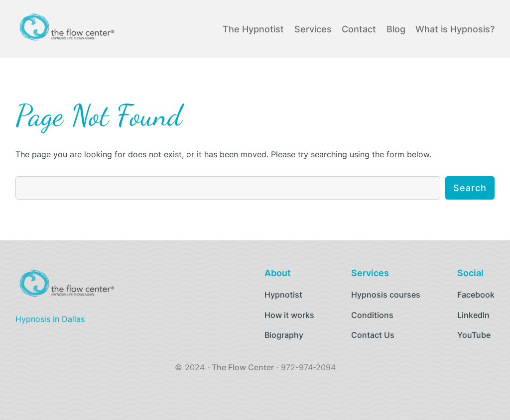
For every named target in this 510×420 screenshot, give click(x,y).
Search (470, 188)
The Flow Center (243, 367)
